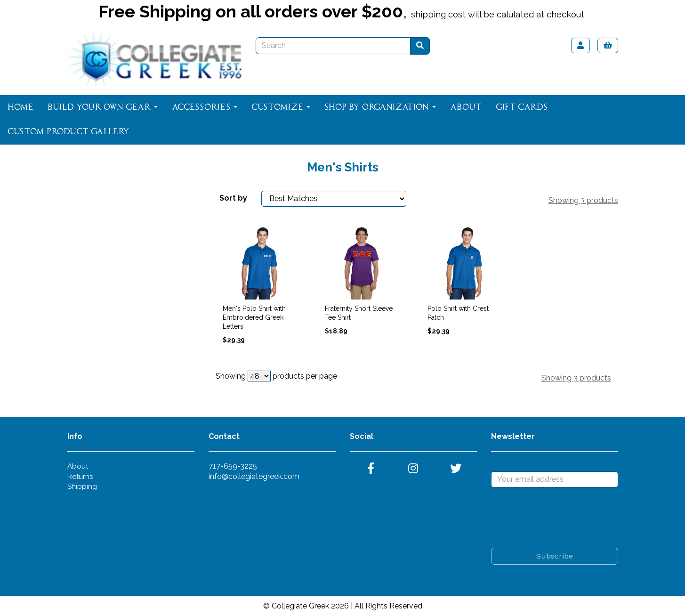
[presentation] (563, 518)
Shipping (82, 486)
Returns (80, 477)
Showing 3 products (583, 200)
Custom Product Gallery (68, 132)
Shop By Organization (380, 107)
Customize (281, 107)
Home (20, 107)
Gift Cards (522, 107)
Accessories (205, 107)
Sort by (233, 198)
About (466, 107)
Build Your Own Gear (103, 107)
